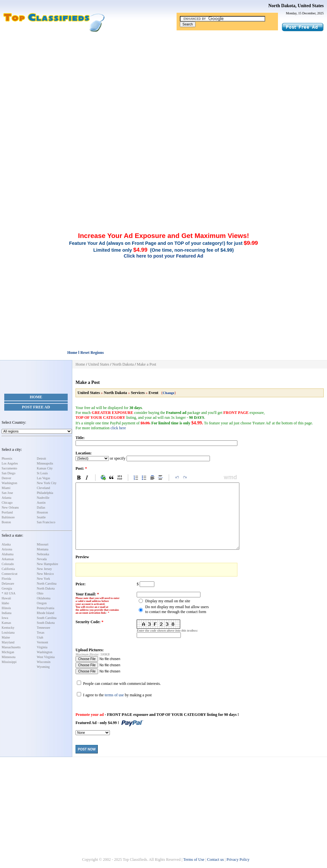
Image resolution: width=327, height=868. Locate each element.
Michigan (8, 652)
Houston (43, 512)
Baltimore (8, 517)
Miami (6, 488)
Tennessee (44, 628)
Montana (43, 549)
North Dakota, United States (296, 6)
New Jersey (44, 569)
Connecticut (9, 574)
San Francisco (46, 522)
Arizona (7, 549)
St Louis (43, 473)
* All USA (9, 593)
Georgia (7, 588)
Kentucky (8, 628)
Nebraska (43, 554)
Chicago (7, 503)
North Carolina (47, 584)
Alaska (6, 544)
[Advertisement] (163, 81)
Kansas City (45, 468)
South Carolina (47, 618)
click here (118, 428)
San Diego (9, 473)
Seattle (41, 517)
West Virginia (46, 657)
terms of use (114, 695)
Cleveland (44, 488)
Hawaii (6, 598)
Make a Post (146, 364)
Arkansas (8, 559)
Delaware (8, 584)
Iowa (5, 618)
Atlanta (6, 498)
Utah (40, 637)
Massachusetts (11, 647)
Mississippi (9, 662)
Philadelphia (45, 493)
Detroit (42, 458)
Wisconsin (44, 662)
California (8, 569)
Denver (6, 478)
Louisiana (8, 632)
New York (44, 579)
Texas (41, 632)
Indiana (7, 613)
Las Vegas (44, 478)
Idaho (5, 603)
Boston (6, 522)
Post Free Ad (36, 407)
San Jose (7, 493)
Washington (9, 483)
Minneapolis (45, 463)
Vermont (43, 642)
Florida (6, 579)
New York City (47, 483)
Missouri (43, 544)
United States (99, 364)
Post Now (87, 749)
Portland (7, 512)
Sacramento (9, 468)
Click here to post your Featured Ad (163, 256)
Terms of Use (194, 860)
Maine (6, 637)
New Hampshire (48, 564)
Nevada (42, 559)
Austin (41, 503)
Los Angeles (10, 463)
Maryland (8, 642)
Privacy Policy (238, 860)
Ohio (40, 593)
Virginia (42, 647)
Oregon (42, 603)
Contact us (215, 860)
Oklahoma (44, 598)
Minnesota (9, 657)
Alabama (8, 554)
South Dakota (46, 623)
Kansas (6, 623)
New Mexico (45, 574)
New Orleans (10, 507)
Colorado (8, 564)
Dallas (41, 507)
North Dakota (46, 588)
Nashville (43, 498)
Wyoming (43, 667)
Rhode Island (46, 613)
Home (36, 397)
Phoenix (7, 458)
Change (168, 393)
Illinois (6, 608)
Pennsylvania (46, 608)
